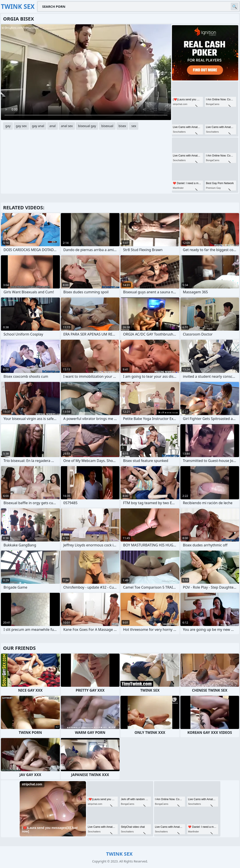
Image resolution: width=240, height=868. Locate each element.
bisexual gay (87, 126)
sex (134, 126)
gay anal (38, 126)
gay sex (21, 126)
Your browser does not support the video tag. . (86, 72)
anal (53, 126)
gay (8, 126)
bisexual (107, 126)
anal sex (67, 126)
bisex (122, 126)
